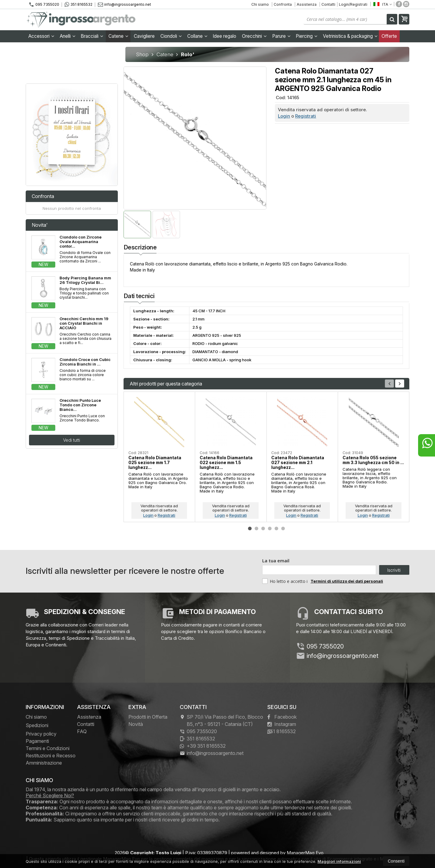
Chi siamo (260, 4)
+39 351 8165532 (203, 746)
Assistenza (307, 4)
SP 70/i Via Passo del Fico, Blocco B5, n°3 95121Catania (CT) (221, 720)
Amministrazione (44, 763)
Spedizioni (37, 725)
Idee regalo (224, 36)
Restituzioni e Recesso (51, 756)
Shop (142, 54)
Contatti (328, 4)
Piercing (307, 36)
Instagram (282, 724)
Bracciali (92, 36)
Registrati (306, 116)
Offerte (389, 36)
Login (284, 116)
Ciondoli (171, 36)
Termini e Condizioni (48, 748)
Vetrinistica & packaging (350, 36)
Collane (197, 36)
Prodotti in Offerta (148, 717)
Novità (136, 724)
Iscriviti (394, 570)
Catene (118, 36)
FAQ (82, 731)
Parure (281, 36)
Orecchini (254, 36)
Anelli (68, 36)
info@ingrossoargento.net (124, 4)
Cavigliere (144, 36)
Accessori (41, 36)
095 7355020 (44, 5)
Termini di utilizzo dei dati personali (347, 581)
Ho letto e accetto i (285, 581)
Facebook (282, 717)
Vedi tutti (72, 440)
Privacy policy (41, 734)
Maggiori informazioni (339, 861)
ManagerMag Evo (305, 853)
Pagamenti (37, 741)
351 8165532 (79, 5)
